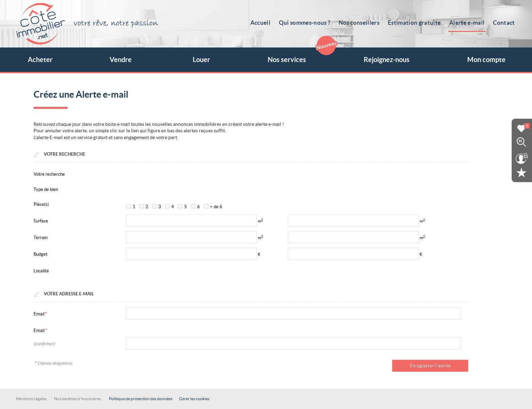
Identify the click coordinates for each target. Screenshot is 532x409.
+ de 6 (216, 207)
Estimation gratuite (416, 23)
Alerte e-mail (468, 23)
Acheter (40, 60)
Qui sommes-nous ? (307, 23)
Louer (201, 60)
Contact (505, 23)
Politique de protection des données (141, 399)
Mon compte (486, 60)
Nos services (300, 55)
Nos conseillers (361, 23)
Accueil (264, 23)
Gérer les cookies (194, 399)
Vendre (121, 60)
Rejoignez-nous (387, 60)
